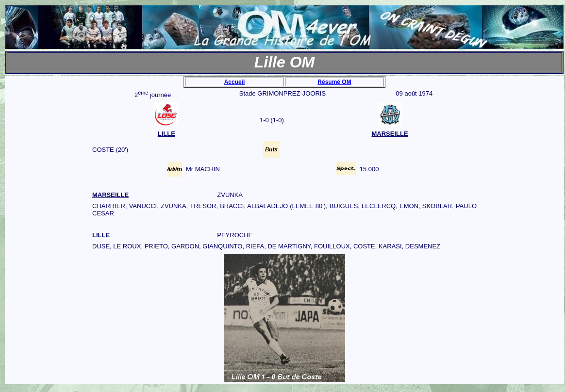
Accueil (235, 82)
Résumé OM (334, 82)
